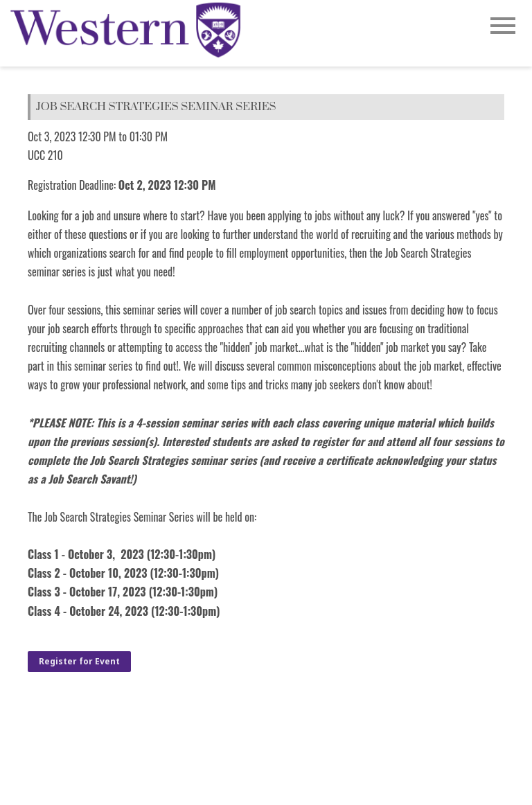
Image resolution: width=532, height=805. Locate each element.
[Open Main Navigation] (503, 27)
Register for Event (79, 661)
